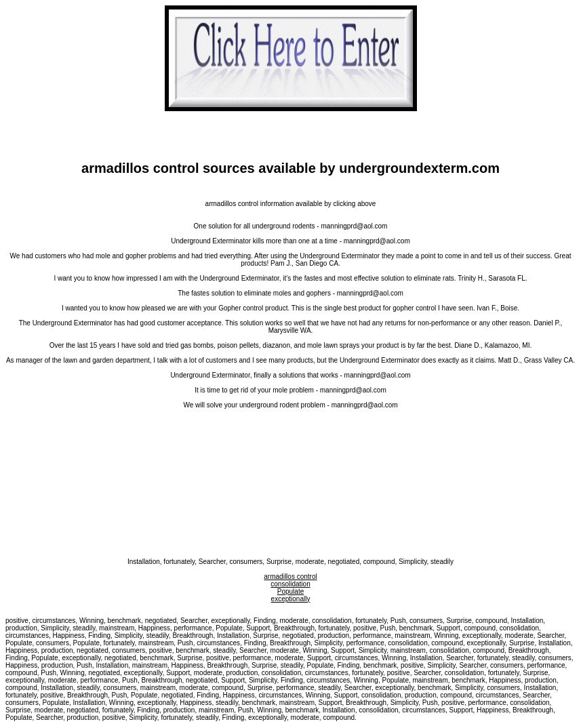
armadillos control (290, 577)
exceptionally (291, 599)
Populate (290, 591)
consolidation (290, 584)
